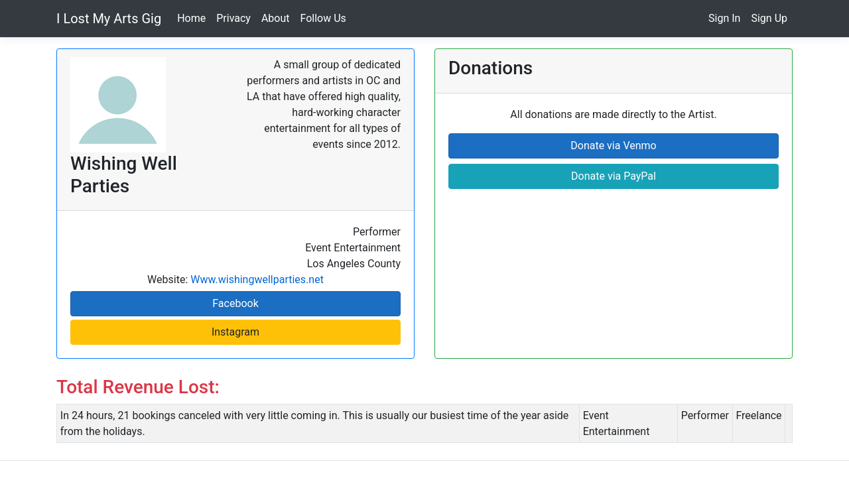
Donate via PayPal (614, 176)
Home (191, 18)
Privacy (233, 18)
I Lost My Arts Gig (109, 19)
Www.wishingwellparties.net (257, 280)
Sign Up (769, 18)
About (276, 18)
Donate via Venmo (613, 146)
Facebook (235, 303)
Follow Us (323, 18)
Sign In (724, 18)
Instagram (235, 332)
